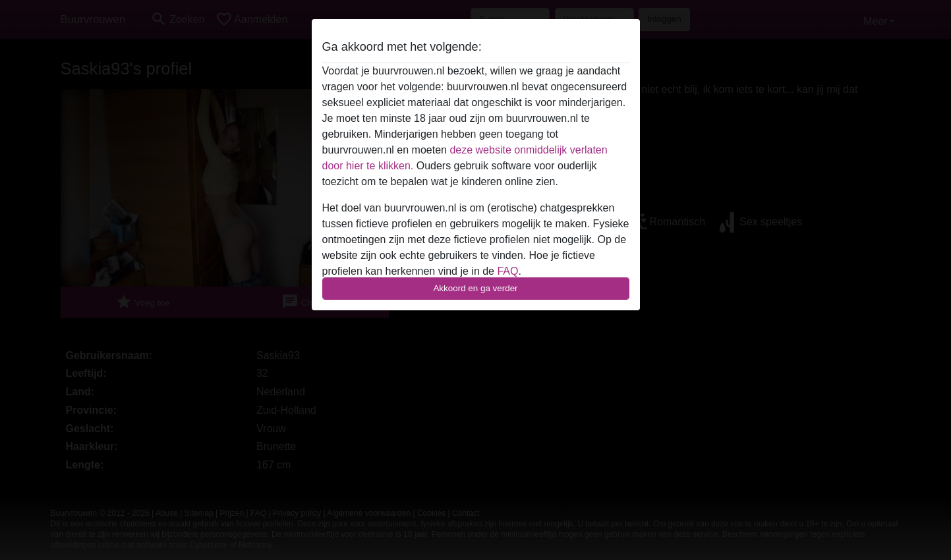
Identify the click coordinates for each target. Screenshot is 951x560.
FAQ (507, 271)
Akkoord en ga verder (475, 288)
